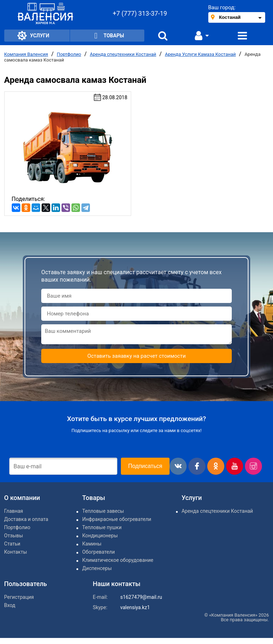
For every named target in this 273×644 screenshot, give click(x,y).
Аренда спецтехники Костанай (123, 54)
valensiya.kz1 (135, 607)
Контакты (16, 552)
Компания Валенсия (26, 54)
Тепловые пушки (102, 527)
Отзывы (14, 536)
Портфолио (69, 54)
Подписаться (145, 466)
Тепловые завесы (103, 511)
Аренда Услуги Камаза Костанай (200, 54)
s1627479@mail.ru (141, 597)
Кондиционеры (100, 536)
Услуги (33, 36)
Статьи (12, 544)
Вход (10, 605)
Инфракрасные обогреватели (117, 519)
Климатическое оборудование (118, 560)
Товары (107, 36)
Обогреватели (98, 552)
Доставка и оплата (26, 519)
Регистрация (19, 597)
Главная (14, 511)
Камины (92, 544)
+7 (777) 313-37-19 (140, 13)
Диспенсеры (97, 568)
